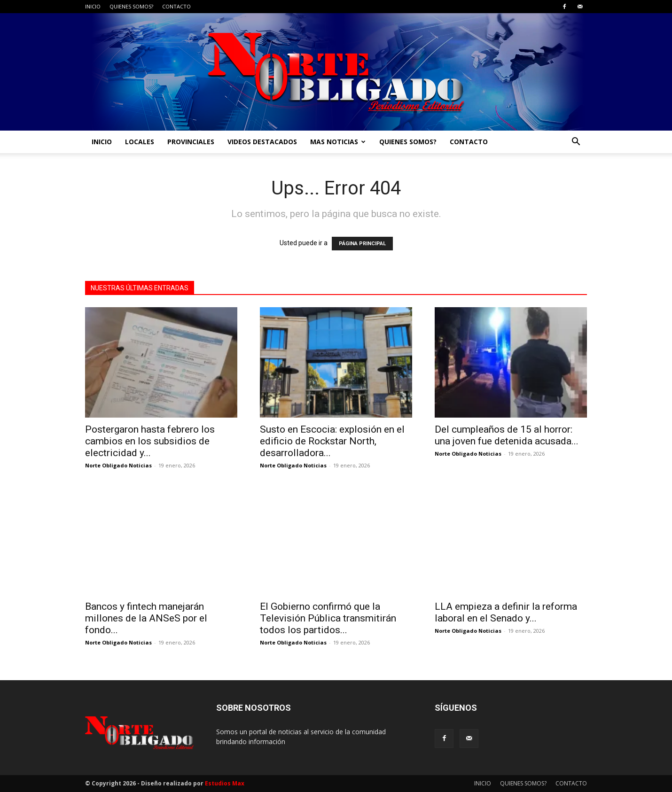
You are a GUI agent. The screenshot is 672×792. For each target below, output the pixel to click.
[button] (576, 143)
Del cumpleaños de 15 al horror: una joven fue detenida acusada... (507, 435)
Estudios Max (225, 783)
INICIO (93, 6)
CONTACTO (176, 6)
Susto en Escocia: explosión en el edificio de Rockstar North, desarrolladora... (332, 441)
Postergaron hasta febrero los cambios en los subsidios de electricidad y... (150, 441)
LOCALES (140, 142)
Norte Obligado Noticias (118, 465)
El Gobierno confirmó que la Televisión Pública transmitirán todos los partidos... (328, 618)
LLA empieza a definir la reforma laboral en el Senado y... (506, 612)
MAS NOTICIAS (338, 142)
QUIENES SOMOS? (131, 6)
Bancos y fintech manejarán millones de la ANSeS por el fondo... (146, 618)
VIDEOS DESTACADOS (262, 142)
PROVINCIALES (191, 142)
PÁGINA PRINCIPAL (362, 244)
